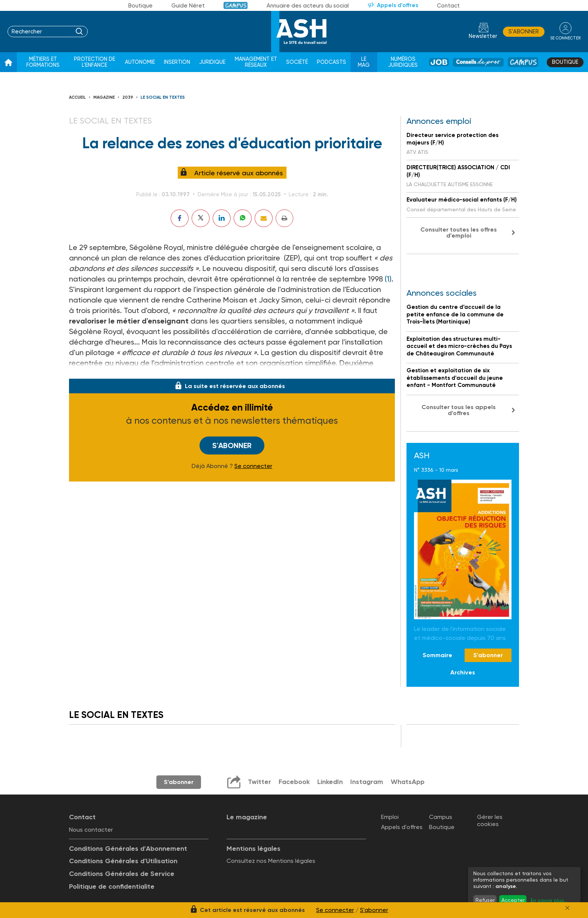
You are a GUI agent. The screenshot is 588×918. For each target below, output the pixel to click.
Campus (236, 5)
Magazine (104, 97)
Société (297, 62)
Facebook (294, 782)
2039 (128, 97)
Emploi (390, 817)
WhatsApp (408, 782)
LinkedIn (330, 782)
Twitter (259, 782)
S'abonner (524, 32)
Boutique (140, 6)
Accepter (513, 900)
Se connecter (253, 466)
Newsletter (483, 36)
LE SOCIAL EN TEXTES (163, 97)
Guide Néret (188, 6)
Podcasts (331, 62)
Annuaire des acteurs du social (308, 6)
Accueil (77, 97)
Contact (448, 6)
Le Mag (364, 62)
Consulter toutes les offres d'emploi (459, 233)
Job (439, 62)
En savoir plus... (549, 900)
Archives (463, 672)
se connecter (565, 38)
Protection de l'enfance (94, 62)
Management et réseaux (256, 62)
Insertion (177, 62)
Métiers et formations (43, 62)
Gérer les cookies (490, 820)
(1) (388, 279)
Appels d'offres (397, 5)
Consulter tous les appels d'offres (459, 410)
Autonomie (140, 62)
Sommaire (437, 655)
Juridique (212, 62)
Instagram (367, 782)
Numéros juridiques (403, 62)
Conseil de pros (478, 62)
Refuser (485, 900)
